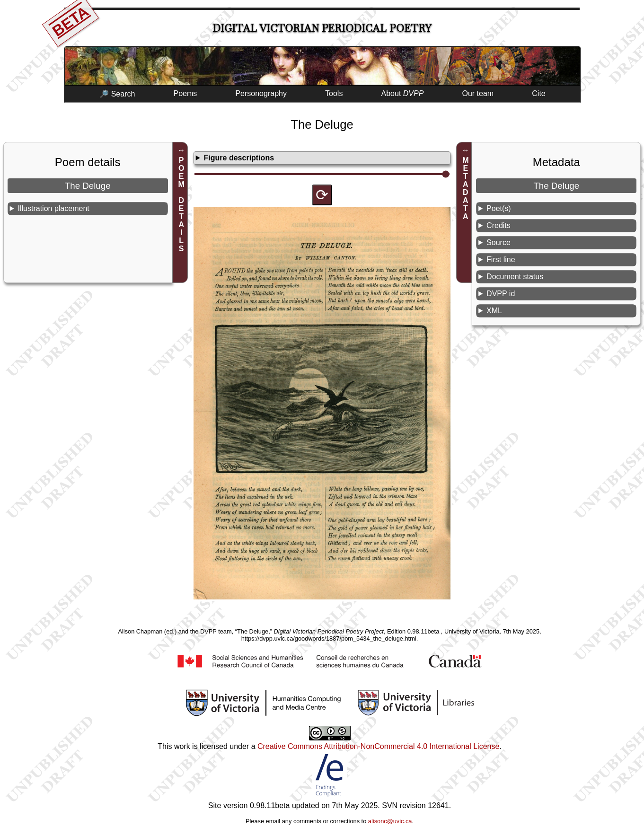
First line (501, 260)
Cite (538, 93)
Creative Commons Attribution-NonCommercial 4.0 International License (378, 746)
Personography (261, 93)
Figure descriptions (239, 158)
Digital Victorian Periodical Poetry (322, 28)
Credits (498, 225)
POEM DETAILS (181, 204)
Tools (334, 93)
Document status (515, 277)
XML (494, 311)
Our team (478, 93)
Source (498, 242)
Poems (185, 93)
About (403, 93)
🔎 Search (117, 94)
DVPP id (501, 294)
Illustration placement (54, 208)
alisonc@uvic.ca (390, 821)
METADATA (465, 188)
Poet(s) (499, 208)
